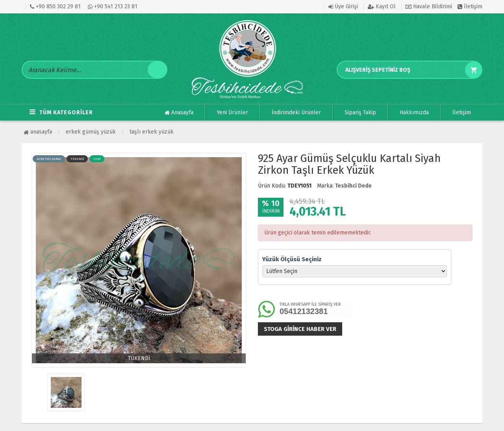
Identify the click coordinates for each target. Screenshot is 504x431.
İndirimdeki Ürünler (296, 112)
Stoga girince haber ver (300, 329)
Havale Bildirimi (429, 7)
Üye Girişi (343, 7)
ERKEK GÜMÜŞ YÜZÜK (91, 132)
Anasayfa (179, 113)
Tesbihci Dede (353, 186)
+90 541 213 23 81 (113, 7)
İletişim (470, 7)
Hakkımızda (414, 112)
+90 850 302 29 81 (55, 7)
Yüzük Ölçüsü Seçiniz (292, 259)
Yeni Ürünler (233, 112)
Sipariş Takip (360, 112)
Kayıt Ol (382, 7)
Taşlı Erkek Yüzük (152, 132)
